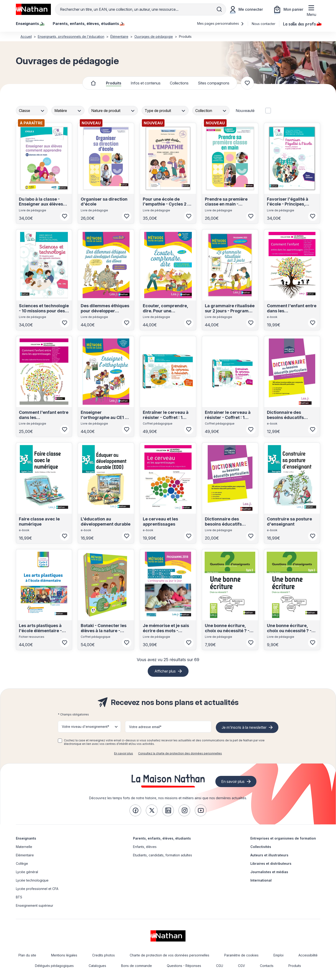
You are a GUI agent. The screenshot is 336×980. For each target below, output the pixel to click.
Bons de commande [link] (136, 966)
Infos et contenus (146, 83)
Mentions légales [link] (64, 955)
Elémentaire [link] (25, 855)
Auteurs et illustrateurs (269, 855)
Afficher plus (165, 671)
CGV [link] (241, 966)
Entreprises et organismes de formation (283, 838)
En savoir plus (124, 753)
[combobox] (32, 111)
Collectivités (261, 847)
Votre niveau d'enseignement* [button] (86, 727)
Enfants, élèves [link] (145, 847)
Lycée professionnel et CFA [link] (37, 889)
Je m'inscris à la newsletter (244, 727)
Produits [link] (295, 966)
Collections (179, 83)
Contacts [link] (267, 966)
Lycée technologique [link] (32, 880)
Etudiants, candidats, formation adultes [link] (163, 855)
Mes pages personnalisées (221, 23)
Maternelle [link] (24, 847)
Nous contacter (264, 24)
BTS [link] (19, 897)
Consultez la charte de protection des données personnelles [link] (180, 753)
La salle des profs (302, 24)
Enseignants (26, 838)
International (261, 880)
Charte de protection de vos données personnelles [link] (170, 955)
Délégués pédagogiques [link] (54, 966)
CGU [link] (220, 966)
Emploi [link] (278, 955)
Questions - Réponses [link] (184, 966)
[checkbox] (60, 741)
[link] (135, 810)
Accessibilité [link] (308, 955)
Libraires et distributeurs (271, 863)
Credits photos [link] (103, 955)
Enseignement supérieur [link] (35, 905)
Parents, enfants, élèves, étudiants (162, 838)
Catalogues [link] (97, 966)
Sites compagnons (214, 83)
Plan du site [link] (27, 955)
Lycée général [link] (27, 872)
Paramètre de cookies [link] (241, 955)
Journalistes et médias (269, 872)
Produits (114, 83)
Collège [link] (22, 863)
